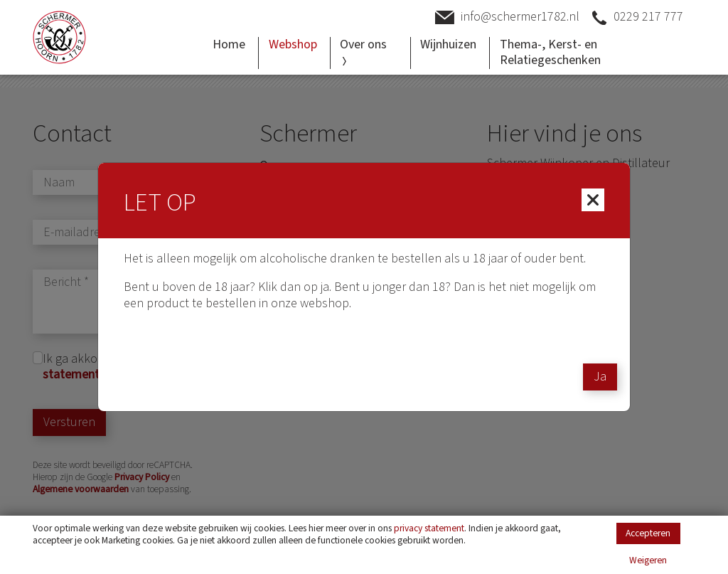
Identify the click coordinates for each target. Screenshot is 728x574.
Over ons (363, 51)
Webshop (293, 44)
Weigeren (648, 561)
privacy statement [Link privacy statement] (429, 528)
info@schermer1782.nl (507, 17)
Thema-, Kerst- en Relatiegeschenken (550, 53)
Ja (600, 377)
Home (229, 44)
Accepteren (648, 533)
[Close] (593, 200)
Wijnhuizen (448, 44)
